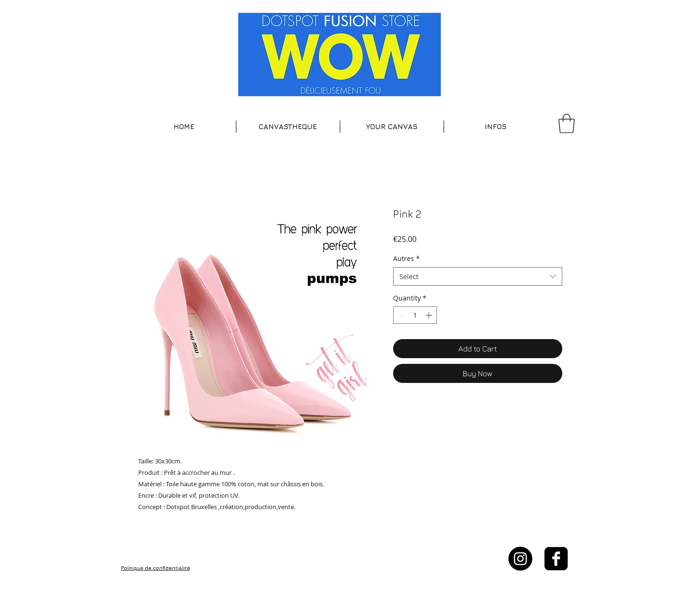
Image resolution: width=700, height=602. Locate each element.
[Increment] (430, 315)
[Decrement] (401, 315)
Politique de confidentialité (156, 568)
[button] (288, 127)
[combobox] (478, 276)
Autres (406, 258)
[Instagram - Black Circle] (520, 559)
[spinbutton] (415, 315)
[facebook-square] (556, 559)
